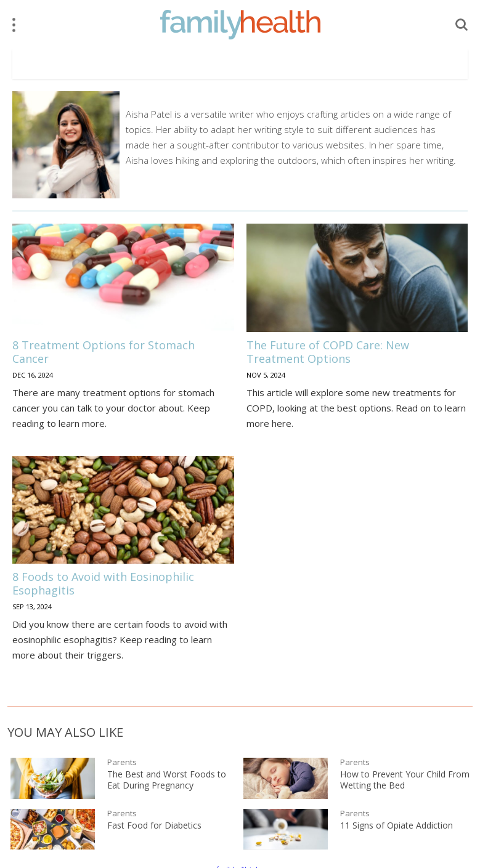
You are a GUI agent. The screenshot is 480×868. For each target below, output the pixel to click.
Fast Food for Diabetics (154, 825)
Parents (122, 762)
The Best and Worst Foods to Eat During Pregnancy (167, 780)
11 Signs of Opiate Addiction (397, 825)
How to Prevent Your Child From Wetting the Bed (405, 780)
